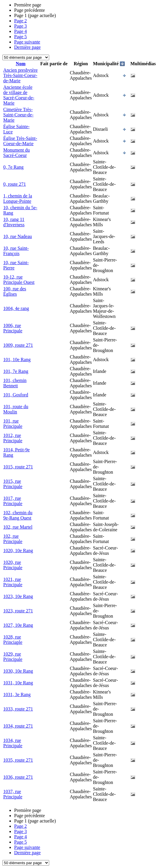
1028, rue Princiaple (13, 640)
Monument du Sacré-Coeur (16, 153)
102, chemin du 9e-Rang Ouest (18, 515)
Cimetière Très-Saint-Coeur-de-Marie (18, 115)
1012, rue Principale (13, 438)
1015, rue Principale (13, 484)
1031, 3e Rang (17, 694)
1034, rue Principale (13, 743)
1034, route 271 (18, 726)
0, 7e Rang (13, 167)
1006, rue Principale (13, 328)
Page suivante (27, 42)
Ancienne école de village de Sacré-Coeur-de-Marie (19, 95)
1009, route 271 (18, 345)
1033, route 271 (18, 709)
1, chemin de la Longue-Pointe (18, 198)
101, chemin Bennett (15, 383)
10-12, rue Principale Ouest (19, 280)
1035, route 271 (18, 760)
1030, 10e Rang (18, 671)
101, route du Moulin (16, 409)
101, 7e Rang (16, 371)
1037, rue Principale (13, 794)
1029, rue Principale (13, 657)
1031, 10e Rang (18, 683)
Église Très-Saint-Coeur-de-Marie (20, 141)
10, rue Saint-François (16, 251)
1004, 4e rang (16, 308)
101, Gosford (16, 395)
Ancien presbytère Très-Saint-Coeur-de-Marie (20, 75)
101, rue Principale (13, 424)
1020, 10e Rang (18, 551)
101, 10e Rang (17, 360)
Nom (21, 64)
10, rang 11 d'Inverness (14, 222)
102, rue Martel (18, 527)
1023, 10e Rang (18, 596)
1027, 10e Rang (18, 625)
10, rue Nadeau (18, 236)
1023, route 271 (18, 611)
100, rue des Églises (15, 291)
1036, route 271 (18, 777)
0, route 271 (15, 184)
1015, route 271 (18, 467)
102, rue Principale (13, 539)
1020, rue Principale (13, 565)
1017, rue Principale (13, 501)
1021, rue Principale (13, 582)
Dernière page (27, 47)
